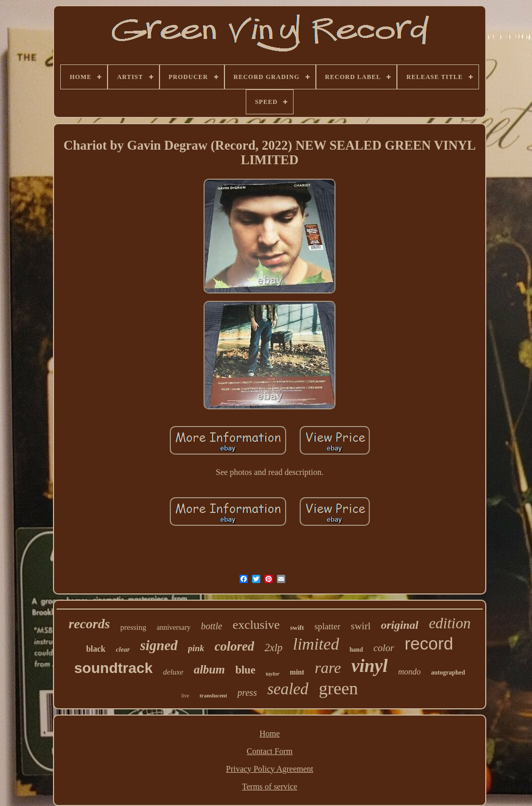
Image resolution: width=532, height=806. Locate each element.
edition (450, 623)
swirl (361, 626)
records (89, 624)
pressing (134, 627)
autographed (448, 672)
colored (234, 646)
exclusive (256, 625)
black (96, 649)
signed (159, 645)
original (400, 625)
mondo (409, 672)
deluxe (173, 672)
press (247, 693)
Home (269, 734)
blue (245, 670)
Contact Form (270, 751)
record (429, 644)
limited (316, 644)
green (339, 688)
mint (297, 672)
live (185, 696)
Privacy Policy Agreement (270, 769)
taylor (272, 673)
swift (297, 627)
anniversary (174, 627)
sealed (288, 689)
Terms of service (270, 787)
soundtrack (114, 668)
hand (356, 650)
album (209, 670)
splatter (327, 626)
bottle (212, 626)
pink (196, 648)
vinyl (369, 666)
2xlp (273, 648)
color (384, 648)
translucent (213, 695)
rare (328, 668)
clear (123, 649)
